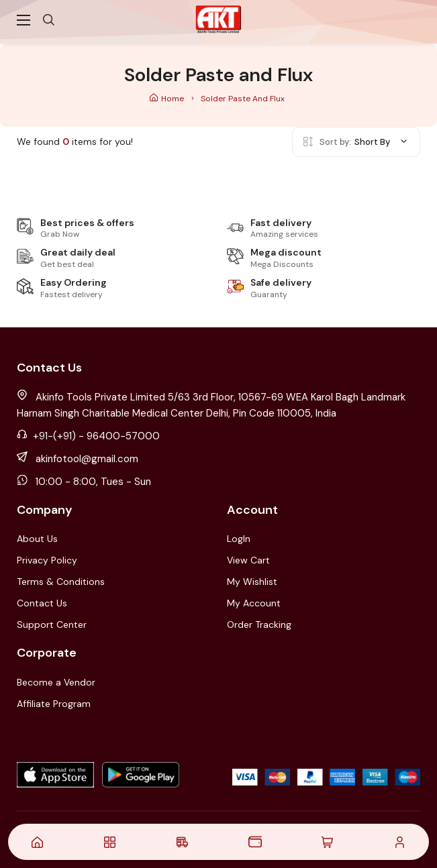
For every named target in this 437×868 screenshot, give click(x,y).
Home (168, 99)
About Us (37, 539)
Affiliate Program (54, 704)
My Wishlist (252, 582)
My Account (254, 603)
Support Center (52, 625)
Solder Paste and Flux (243, 99)
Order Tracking (259, 625)
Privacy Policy (47, 560)
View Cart (248, 560)
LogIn (239, 539)
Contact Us (42, 603)
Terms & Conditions (61, 582)
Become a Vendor (56, 682)
